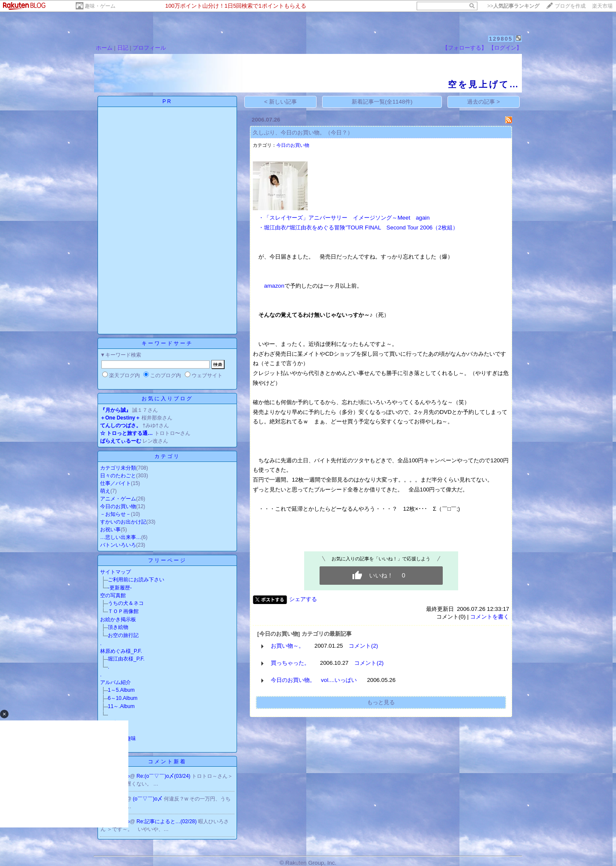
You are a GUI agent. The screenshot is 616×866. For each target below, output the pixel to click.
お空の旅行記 (123, 635)
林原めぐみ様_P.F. (121, 651)
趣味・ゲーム (100, 6)
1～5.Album (121, 690)
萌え (105, 491)
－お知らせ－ (115, 514)
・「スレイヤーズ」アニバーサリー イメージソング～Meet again (344, 218)
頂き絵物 (118, 627)
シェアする (303, 599)
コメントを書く (490, 617)
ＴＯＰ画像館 (123, 611)
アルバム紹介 (115, 682)
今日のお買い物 (118, 506)
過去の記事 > (484, 102)
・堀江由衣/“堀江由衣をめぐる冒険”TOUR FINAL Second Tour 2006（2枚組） (358, 228)
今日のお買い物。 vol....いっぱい (314, 680)
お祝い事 (110, 530)
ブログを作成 (570, 6)
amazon (274, 286)
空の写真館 (113, 595)
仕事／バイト (115, 483)
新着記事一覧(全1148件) (382, 102)
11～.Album (121, 706)
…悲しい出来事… (121, 537)
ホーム (104, 48)
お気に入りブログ (167, 399)
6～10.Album (123, 698)
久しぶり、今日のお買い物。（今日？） (303, 132)
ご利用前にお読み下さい (136, 580)
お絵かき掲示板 (118, 619)
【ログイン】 (505, 48)
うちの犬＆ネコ (126, 603)
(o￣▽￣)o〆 (149, 799)
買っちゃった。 (290, 663)
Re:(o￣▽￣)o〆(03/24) (164, 776)
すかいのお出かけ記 (123, 522)
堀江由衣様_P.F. (126, 659)
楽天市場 (602, 6)
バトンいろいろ (118, 545)
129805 (501, 39)
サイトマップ (115, 572)
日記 (123, 48)
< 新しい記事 (281, 102)
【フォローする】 (465, 48)
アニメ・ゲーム (118, 499)
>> (513, 6)
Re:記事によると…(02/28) (167, 821)
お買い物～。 (287, 646)
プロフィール (149, 48)
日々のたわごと (118, 476)
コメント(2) (363, 646)
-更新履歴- (120, 588)
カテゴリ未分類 (118, 468)
